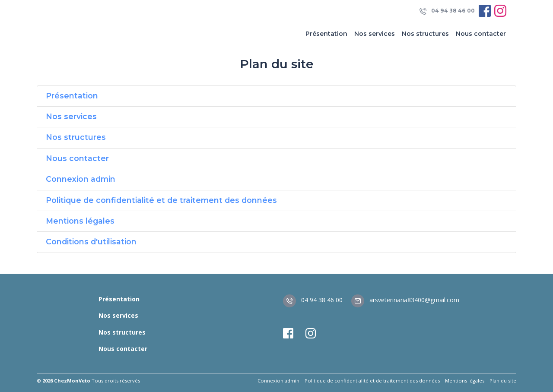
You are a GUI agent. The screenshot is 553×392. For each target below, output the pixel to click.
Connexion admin (81, 179)
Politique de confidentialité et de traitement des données (161, 200)
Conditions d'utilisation (91, 242)
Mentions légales (80, 221)
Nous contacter (481, 34)
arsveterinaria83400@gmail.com (405, 300)
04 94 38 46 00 (447, 11)
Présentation (326, 34)
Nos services (375, 34)
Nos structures (425, 34)
